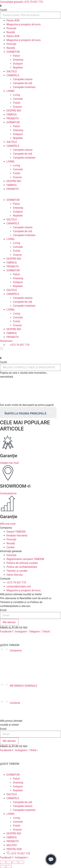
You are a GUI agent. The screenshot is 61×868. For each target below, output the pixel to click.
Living (17, 95)
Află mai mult (8, 524)
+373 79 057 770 (10, 707)
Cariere (4, 674)
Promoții (11, 28)
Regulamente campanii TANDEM (29, 690)
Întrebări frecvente (10, 662)
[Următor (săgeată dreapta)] (9, 867)
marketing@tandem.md (14, 711)
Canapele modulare (24, 87)
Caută (3, 10)
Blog (3, 658)
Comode (18, 99)
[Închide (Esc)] (3, 862)
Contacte (15, 703)
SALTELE (12, 71)
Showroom (6, 341)
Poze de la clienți (10, 678)
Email (3, 610)
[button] (30, 6)
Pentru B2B (13, 20)
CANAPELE (13, 75)
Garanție (5, 690)
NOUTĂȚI (12, 845)
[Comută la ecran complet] (15, 862)
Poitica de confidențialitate (34, 694)
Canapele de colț (23, 83)
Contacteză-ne (8, 493)
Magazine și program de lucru (24, 24)
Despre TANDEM (10, 654)
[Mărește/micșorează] (21, 862)
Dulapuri (18, 64)
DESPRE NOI (14, 111)
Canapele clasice (23, 79)
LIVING (10, 91)
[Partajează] (9, 862)
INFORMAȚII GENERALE (23, 686)
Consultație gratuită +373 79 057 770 (21, 2)
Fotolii (17, 103)
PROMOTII (13, 118)
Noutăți (11, 32)
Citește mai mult (9, 463)
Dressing (18, 60)
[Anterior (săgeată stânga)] (3, 867)
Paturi (16, 56)
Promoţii (5, 666)
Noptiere (18, 68)
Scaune (17, 107)
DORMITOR (13, 52)
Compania (16, 650)
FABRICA (12, 115)
